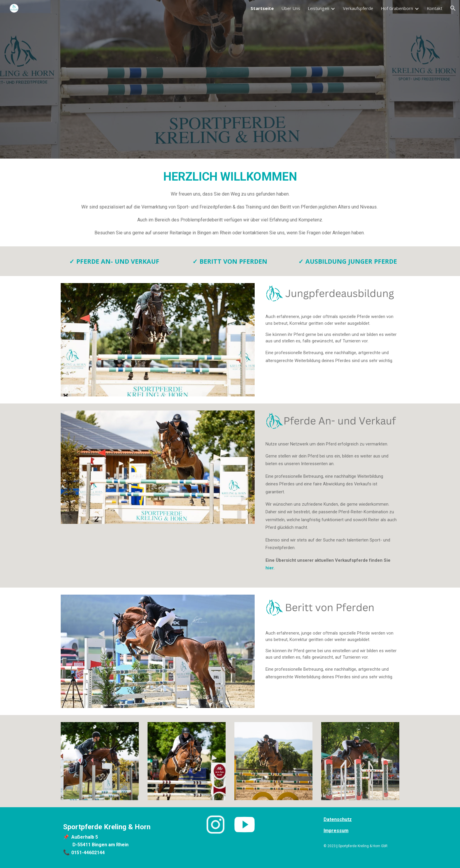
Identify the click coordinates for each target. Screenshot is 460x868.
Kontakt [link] (435, 8)
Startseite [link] (262, 8)
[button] (453, 8)
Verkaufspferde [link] (358, 8)
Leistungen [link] (318, 8)
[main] (230, 202)
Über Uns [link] (291, 8)
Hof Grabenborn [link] (397, 8)
